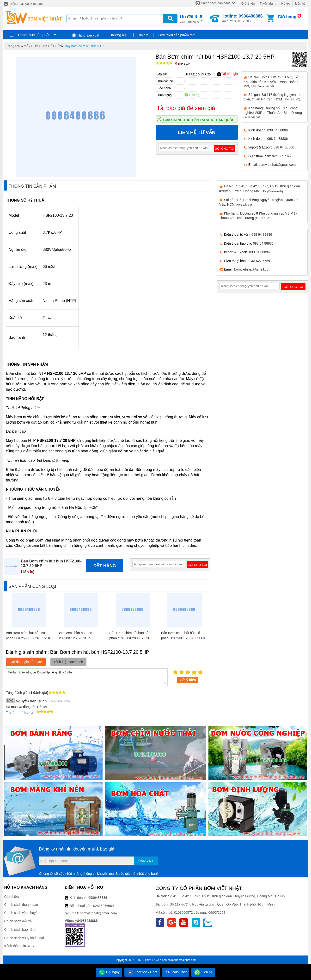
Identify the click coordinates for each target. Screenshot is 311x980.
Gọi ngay (109, 972)
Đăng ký (146, 861)
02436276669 (104, 906)
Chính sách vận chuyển (22, 913)
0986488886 (98, 898)
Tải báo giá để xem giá (186, 108)
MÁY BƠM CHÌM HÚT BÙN (43, 46)
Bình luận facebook (68, 662)
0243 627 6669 (283, 156)
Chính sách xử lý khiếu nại (24, 938)
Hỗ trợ (286, 3)
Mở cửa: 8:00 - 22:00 (242, 18)
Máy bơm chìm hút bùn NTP (84, 46)
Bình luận (183, 64)
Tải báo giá (227, 74)
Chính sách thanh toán (21, 905)
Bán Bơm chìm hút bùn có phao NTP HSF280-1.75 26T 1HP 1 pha (131, 638)
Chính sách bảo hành (20, 930)
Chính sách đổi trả (18, 921)
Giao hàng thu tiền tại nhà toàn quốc (199, 120)
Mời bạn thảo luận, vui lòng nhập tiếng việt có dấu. (87, 677)
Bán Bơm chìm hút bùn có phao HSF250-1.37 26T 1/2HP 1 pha (29, 638)
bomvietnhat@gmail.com (277, 165)
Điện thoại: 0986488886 (23, 4)
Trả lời (11, 713)
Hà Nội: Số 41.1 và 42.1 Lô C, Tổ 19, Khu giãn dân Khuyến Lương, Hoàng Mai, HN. (274, 81)
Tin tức (143, 35)
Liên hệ (300, 3)
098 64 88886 (278, 130)
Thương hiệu (119, 35)
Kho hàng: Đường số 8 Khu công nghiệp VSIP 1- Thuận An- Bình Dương (273, 112)
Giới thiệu (248, 3)
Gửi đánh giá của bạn (26, 662)
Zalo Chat (176, 972)
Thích (24, 712)
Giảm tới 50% (191, 19)
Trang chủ (13, 46)
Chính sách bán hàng (216, 3)
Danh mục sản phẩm (35, 35)
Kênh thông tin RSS (19, 946)
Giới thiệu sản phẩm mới (177, 35)
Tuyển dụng (268, 3)
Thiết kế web (153, 960)
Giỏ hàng (287, 17)
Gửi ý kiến (188, 680)
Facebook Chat (142, 972)
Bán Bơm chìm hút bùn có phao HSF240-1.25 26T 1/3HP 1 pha (184, 638)
